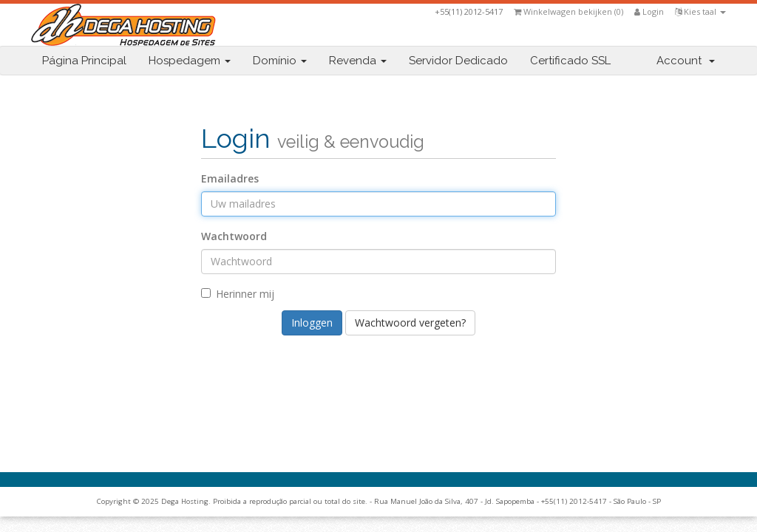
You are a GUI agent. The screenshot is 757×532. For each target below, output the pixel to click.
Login (649, 11)
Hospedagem (190, 61)
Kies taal (700, 11)
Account (686, 61)
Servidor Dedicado (458, 61)
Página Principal (84, 61)
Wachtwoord (234, 236)
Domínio (280, 61)
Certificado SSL (570, 61)
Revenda (358, 61)
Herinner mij (238, 294)
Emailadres (230, 178)
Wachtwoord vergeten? (410, 323)
